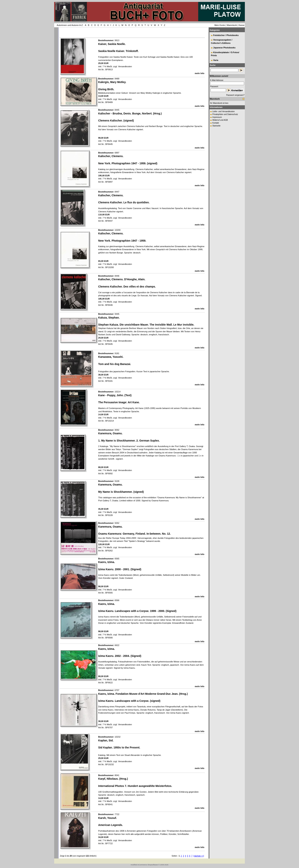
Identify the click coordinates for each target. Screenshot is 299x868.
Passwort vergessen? (235, 95)
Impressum (217, 117)
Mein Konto (220, 25)
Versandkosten (125, 66)
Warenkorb (232, 25)
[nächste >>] (199, 856)
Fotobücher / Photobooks (226, 35)
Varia (216, 60)
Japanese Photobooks (224, 48)
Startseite (216, 126)
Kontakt (216, 123)
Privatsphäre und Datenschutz (225, 114)
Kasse (242, 25)
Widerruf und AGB (220, 120)
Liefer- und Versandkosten (224, 111)
